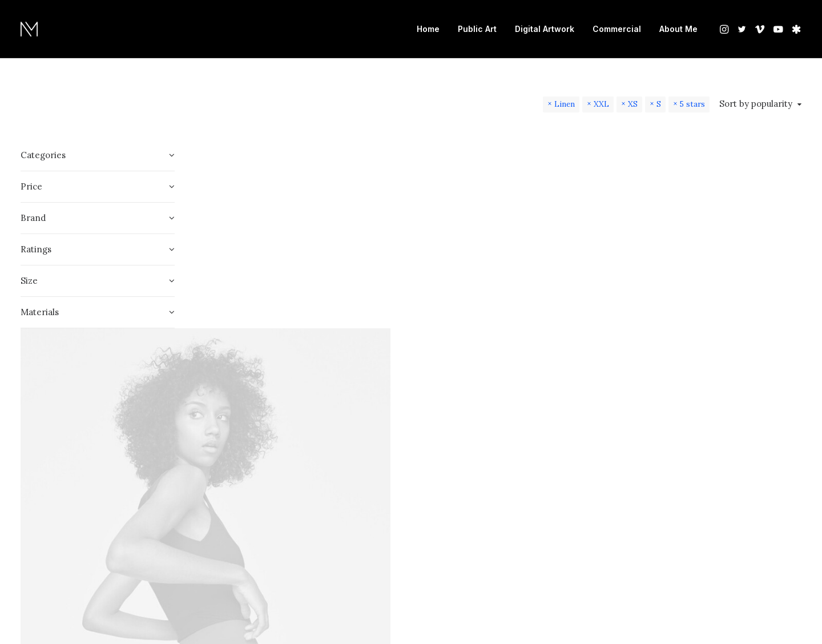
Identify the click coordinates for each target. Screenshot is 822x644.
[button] (725, 29)
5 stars (692, 104)
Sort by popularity (756, 104)
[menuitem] (428, 29)
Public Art (477, 29)
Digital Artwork (545, 29)
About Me (678, 29)
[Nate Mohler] (29, 29)
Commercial (617, 29)
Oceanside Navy (252, 529)
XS (633, 104)
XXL (601, 104)
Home (428, 29)
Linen (565, 104)
